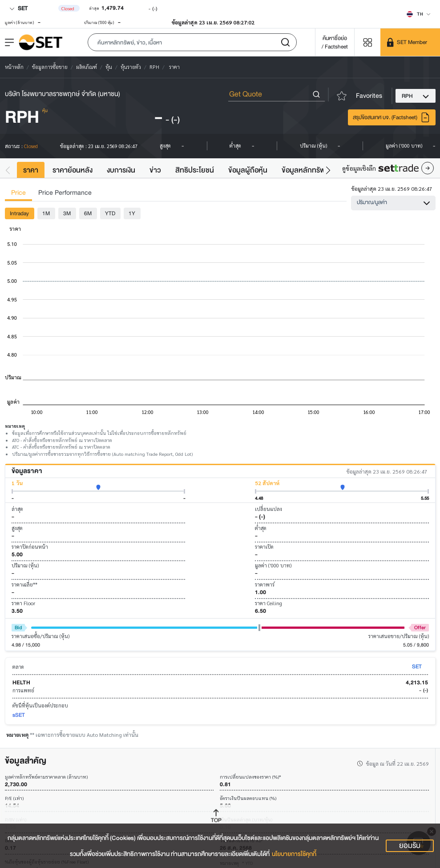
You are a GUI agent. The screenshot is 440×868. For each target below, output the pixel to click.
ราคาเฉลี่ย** (24, 585)
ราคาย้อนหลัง (73, 170)
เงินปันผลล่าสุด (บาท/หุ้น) (246, 820)
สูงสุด (17, 528)
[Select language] (419, 14)
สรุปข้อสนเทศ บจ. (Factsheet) (392, 117)
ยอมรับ (410, 846)
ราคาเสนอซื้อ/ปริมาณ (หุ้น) (40, 636)
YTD (110, 213)
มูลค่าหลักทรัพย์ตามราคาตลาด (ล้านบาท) (46, 777)
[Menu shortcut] (367, 42)
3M (67, 213)
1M (46, 213)
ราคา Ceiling (268, 603)
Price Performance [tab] (65, 193)
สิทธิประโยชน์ (195, 170)
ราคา (31, 170)
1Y (132, 213)
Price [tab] (18, 193)
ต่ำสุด (261, 528)
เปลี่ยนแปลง (268, 509)
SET (18, 8)
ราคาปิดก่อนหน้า (30, 547)
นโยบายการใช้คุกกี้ (294, 854)
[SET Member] (410, 42)
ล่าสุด (17, 509)
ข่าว (155, 170)
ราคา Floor (23, 603)
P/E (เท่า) (14, 798)
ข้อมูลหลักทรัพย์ (306, 170)
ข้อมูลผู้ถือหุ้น (248, 170)
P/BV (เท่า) (16, 820)
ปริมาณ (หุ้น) (25, 565)
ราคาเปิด (264, 547)
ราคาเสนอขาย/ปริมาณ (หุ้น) (399, 636)
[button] (192, 42)
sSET (19, 715)
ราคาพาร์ (265, 585)
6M (88, 213)
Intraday (19, 213)
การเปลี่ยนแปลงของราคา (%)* (250, 777)
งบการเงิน (121, 170)
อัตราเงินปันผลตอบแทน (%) (248, 798)
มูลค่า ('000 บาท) (273, 565)
